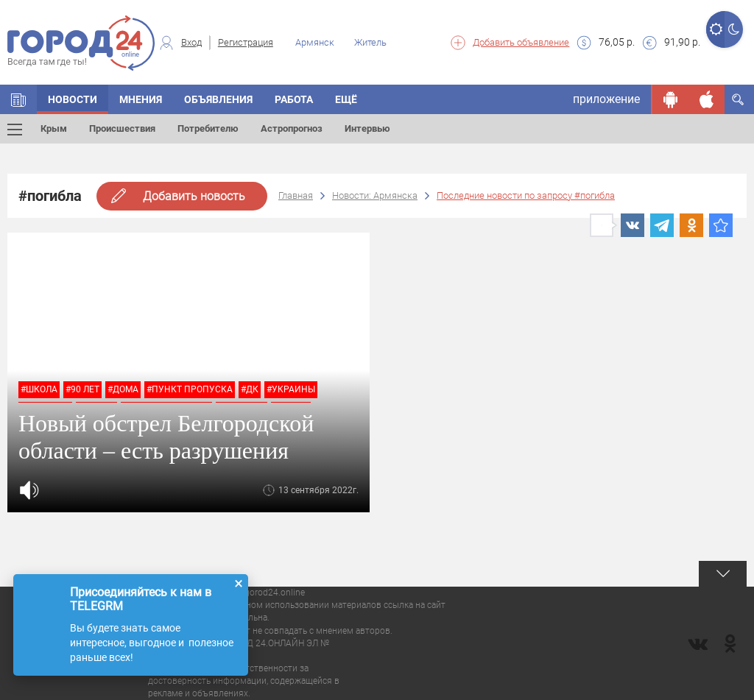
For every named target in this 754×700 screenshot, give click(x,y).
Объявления (218, 99)
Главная (296, 195)
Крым (54, 128)
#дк (250, 389)
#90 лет (82, 389)
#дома (123, 389)
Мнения (141, 99)
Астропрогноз (292, 128)
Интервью (367, 128)
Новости (73, 99)
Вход (191, 42)
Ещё (346, 99)
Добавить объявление (521, 42)
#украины (291, 389)
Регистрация (246, 42)
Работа (294, 99)
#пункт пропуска (190, 389)
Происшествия (122, 128)
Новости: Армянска (375, 195)
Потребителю (208, 128)
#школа (39, 389)
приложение (606, 99)
